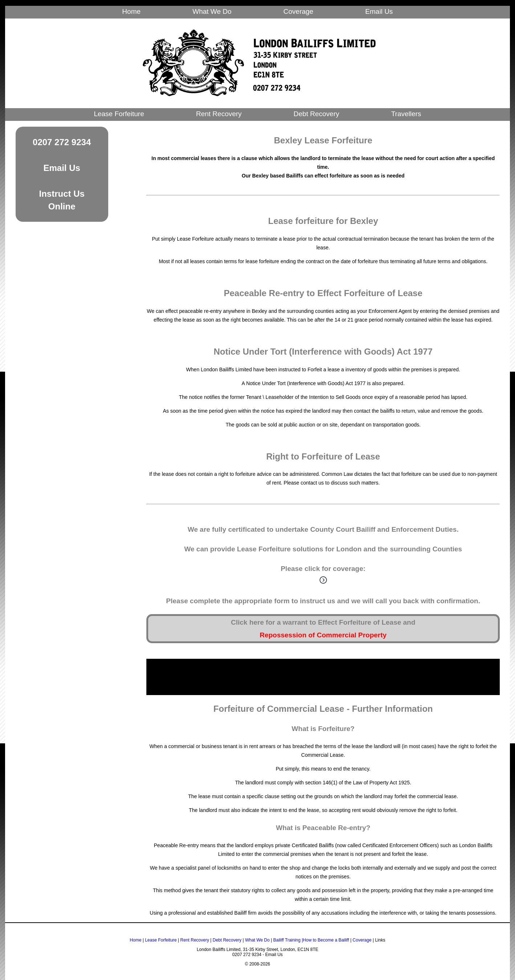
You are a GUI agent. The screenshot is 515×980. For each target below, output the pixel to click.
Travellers (406, 114)
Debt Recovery (316, 114)
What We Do (212, 11)
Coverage (298, 11)
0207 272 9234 (62, 142)
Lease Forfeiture (119, 114)
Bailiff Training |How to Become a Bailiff (311, 940)
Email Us (379, 11)
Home (131, 11)
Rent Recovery (219, 114)
